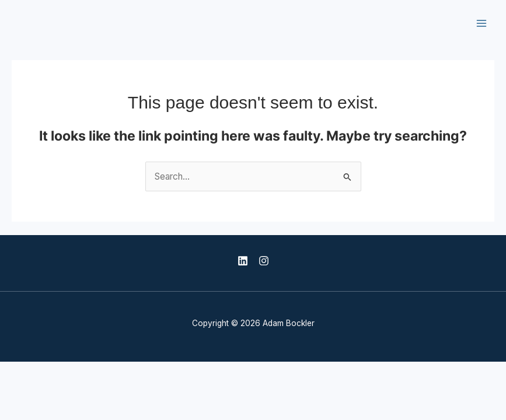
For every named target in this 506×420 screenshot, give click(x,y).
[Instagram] (264, 261)
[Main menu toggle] (482, 23)
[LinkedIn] (243, 261)
